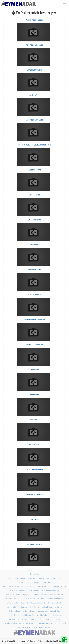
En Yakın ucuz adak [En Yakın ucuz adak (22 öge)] (34, 602)
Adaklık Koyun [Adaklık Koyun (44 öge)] (44, 578)
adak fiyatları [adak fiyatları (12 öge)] (20, 578)
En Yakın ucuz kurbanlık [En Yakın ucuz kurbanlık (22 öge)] (53, 602)
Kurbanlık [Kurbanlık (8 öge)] (58, 606)
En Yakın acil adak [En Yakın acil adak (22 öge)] (60, 586)
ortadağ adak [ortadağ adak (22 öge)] (14, 618)
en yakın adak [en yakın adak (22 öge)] (34, 590)
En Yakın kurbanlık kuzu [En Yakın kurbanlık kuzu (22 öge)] (16, 602)
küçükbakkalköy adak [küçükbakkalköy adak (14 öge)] (30, 614)
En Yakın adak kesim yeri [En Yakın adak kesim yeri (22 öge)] (51, 590)
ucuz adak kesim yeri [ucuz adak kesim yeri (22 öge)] (27, 623)
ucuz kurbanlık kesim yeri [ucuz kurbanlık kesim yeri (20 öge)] (27, 627)
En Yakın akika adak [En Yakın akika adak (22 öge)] (40, 594)
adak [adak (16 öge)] (11, 578)
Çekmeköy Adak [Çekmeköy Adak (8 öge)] (45, 627)
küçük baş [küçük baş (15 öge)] (44, 614)
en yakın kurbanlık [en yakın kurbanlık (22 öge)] (57, 594)
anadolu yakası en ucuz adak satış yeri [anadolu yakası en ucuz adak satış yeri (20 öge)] (17, 586)
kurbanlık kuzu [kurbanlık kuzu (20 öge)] (14, 614)
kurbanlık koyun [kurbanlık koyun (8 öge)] (29, 610)
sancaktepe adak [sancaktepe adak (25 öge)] (28, 618)
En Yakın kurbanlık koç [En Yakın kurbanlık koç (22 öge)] (55, 598)
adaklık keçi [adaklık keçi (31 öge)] (32, 578)
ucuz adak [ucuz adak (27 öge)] (56, 618)
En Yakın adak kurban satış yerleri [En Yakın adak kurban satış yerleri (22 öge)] (18, 594)
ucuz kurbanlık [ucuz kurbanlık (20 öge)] (61, 623)
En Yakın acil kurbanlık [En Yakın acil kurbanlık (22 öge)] (18, 590)
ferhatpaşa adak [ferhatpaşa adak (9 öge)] (25, 606)
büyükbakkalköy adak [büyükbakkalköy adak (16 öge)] (42, 586)
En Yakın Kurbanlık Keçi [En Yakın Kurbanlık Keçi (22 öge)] (14, 598)
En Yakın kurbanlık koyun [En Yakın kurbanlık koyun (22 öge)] (35, 598)
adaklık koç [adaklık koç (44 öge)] (56, 578)
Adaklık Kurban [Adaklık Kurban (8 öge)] (23, 582)
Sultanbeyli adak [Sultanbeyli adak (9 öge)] (43, 618)
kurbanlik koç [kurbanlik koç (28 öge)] (47, 606)
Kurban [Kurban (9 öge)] (37, 606)
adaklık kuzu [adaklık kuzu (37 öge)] (36, 582)
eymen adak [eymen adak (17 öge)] (12, 606)
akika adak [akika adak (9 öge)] (47, 582)
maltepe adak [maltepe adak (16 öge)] (56, 614)
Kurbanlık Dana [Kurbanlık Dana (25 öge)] (14, 610)
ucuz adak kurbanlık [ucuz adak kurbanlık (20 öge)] (45, 623)
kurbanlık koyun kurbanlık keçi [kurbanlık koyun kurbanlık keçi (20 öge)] (49, 610)
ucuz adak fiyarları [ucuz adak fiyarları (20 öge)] (10, 623)
